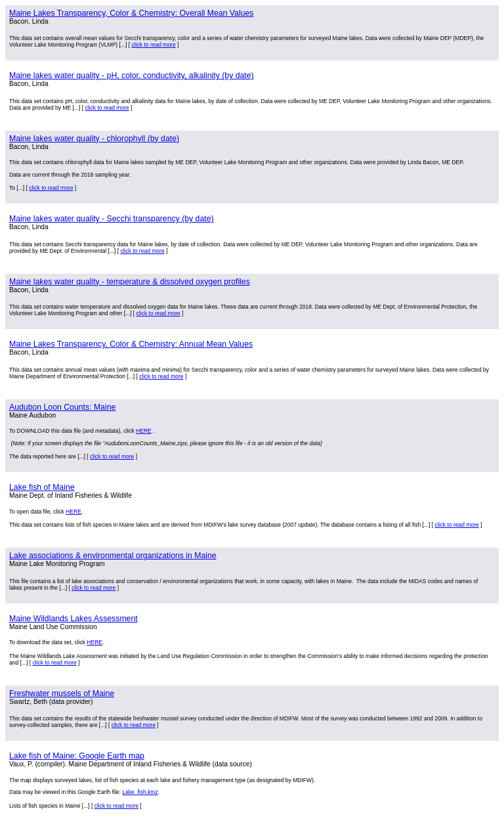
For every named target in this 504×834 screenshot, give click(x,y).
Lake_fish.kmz (140, 792)
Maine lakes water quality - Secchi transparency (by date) (112, 219)
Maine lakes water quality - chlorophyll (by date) (94, 139)
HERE (144, 431)
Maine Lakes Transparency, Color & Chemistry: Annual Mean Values (131, 344)
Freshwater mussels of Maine (62, 693)
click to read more (153, 45)
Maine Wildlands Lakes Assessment (73, 619)
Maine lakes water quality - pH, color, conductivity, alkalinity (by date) (132, 76)
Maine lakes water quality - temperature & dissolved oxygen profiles (130, 282)
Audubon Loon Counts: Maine (62, 407)
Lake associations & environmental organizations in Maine (113, 556)
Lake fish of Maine (42, 487)
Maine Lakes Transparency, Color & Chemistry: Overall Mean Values (131, 13)
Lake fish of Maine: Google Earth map (77, 756)
